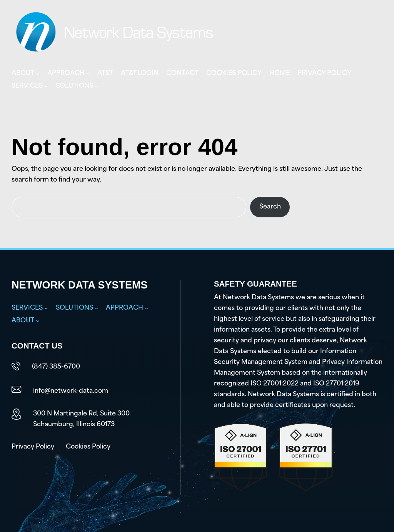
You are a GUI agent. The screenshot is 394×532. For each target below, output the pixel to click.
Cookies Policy (234, 73)
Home (280, 73)
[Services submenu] (46, 86)
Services (27, 86)
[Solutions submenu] (97, 86)
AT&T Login (140, 73)
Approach (66, 73)
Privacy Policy (324, 73)
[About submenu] (38, 73)
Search (270, 207)
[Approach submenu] (88, 73)
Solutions (74, 86)
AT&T (105, 73)
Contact (182, 73)
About (23, 73)
